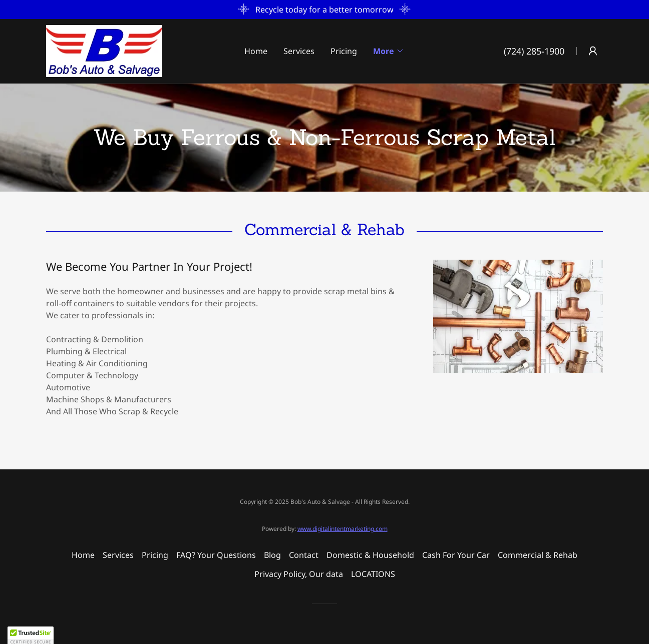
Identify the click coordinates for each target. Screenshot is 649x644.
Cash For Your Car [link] (456, 555)
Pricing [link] (344, 51)
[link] (104, 50)
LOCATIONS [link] (373, 574)
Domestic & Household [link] (370, 555)
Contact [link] (304, 555)
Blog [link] (272, 555)
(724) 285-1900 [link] (534, 51)
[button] (389, 51)
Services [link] (299, 51)
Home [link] (256, 51)
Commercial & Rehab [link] (538, 555)
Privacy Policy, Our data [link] (299, 574)
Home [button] (83, 555)
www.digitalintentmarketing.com (343, 529)
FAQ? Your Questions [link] (216, 555)
